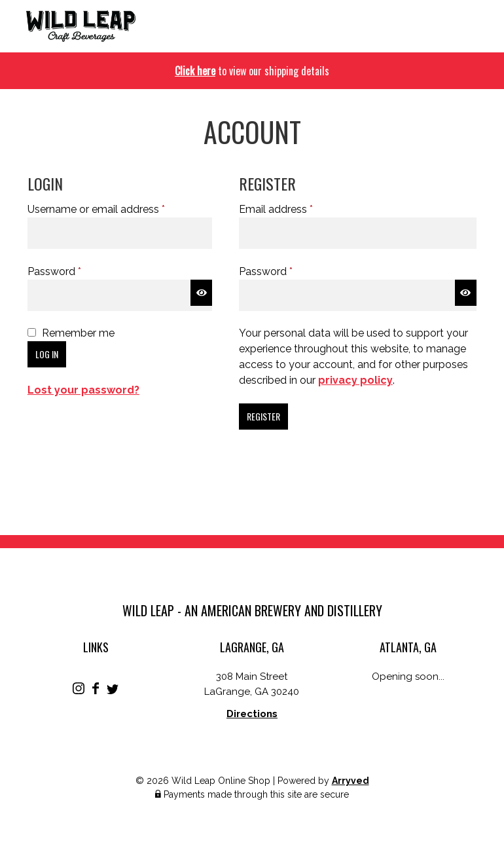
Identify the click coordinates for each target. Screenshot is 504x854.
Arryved (351, 781)
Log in (47, 354)
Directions (252, 714)
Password (76, 271)
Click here (195, 71)
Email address (297, 209)
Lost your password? (83, 390)
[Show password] (201, 293)
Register (263, 416)
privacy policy (355, 380)
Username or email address (117, 209)
